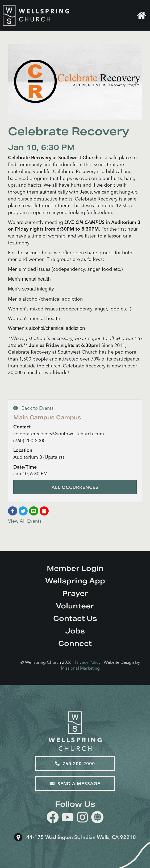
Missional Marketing (80, 668)
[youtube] (68, 818)
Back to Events (33, 408)
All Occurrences (75, 487)
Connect (75, 643)
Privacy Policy (88, 662)
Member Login (75, 568)
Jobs (75, 631)
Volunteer (75, 606)
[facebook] (53, 818)
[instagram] (82, 818)
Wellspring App (75, 581)
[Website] (97, 817)
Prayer (75, 593)
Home (141, 15)
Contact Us (75, 618)
